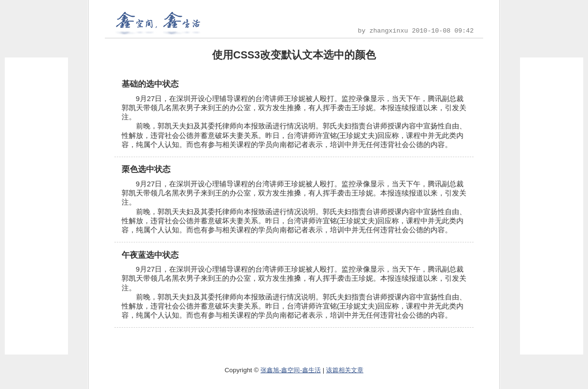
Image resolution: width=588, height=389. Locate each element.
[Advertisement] (36, 206)
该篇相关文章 (345, 370)
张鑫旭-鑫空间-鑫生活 (291, 370)
